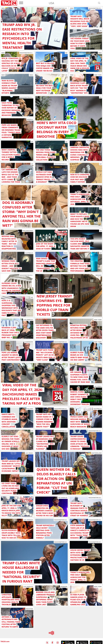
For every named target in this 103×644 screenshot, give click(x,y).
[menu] (21, 3)
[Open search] (99, 3)
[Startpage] (9, 3)
